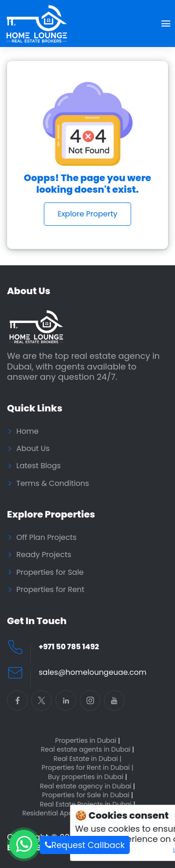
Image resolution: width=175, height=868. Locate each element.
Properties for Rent (50, 590)
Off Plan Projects (46, 538)
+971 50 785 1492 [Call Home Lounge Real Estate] (69, 647)
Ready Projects (44, 555)
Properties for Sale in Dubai (87, 795)
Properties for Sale (50, 572)
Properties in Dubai (87, 741)
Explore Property (87, 214)
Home (28, 431)
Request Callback (85, 845)
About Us (33, 449)
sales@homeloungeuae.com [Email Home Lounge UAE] (93, 673)
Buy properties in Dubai (88, 777)
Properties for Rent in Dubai (87, 768)
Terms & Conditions (53, 484)
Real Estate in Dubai (88, 759)
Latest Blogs (38, 466)
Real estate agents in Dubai (88, 750)
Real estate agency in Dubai (88, 786)
